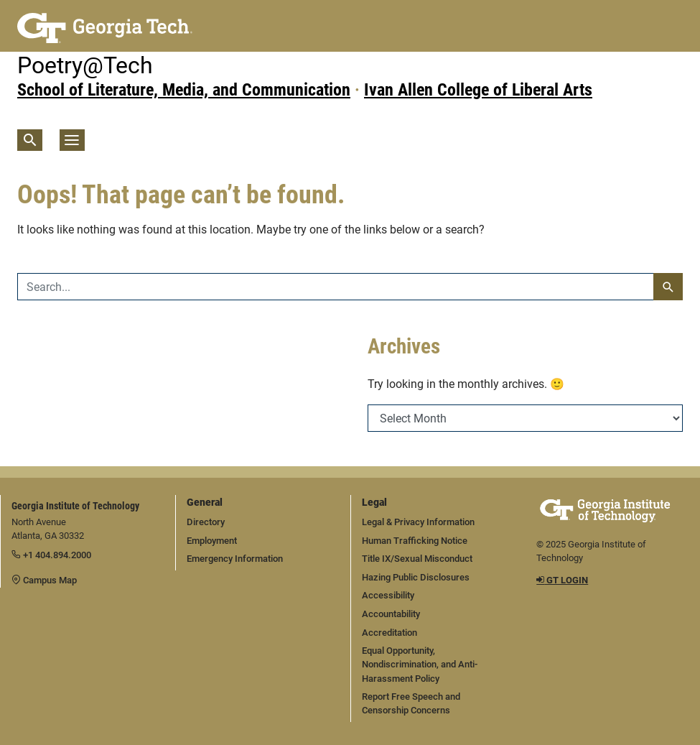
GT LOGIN (562, 580)
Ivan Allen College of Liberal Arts (478, 90)
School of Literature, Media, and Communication (184, 90)
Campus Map (44, 580)
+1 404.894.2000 (51, 555)
